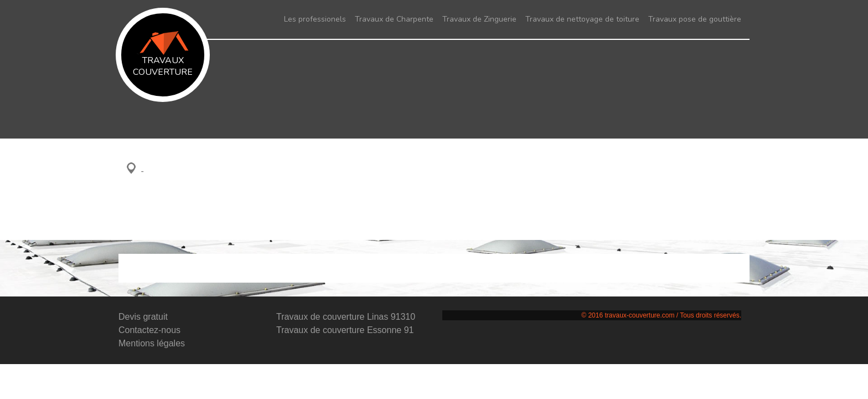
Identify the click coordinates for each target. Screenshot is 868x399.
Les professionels (315, 19)
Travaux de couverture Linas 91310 (346, 317)
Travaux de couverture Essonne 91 (345, 330)
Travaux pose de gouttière (695, 19)
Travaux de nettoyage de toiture (582, 19)
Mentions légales (152, 343)
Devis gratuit (143, 317)
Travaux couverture (163, 55)
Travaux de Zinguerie (479, 19)
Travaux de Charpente (394, 19)
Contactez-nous (149, 330)
